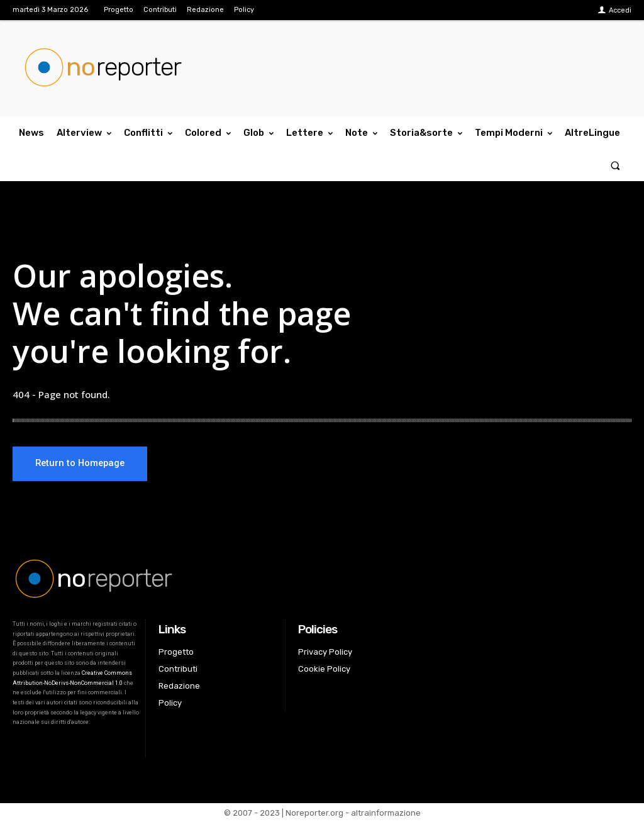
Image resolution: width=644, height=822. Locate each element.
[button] (615, 165)
